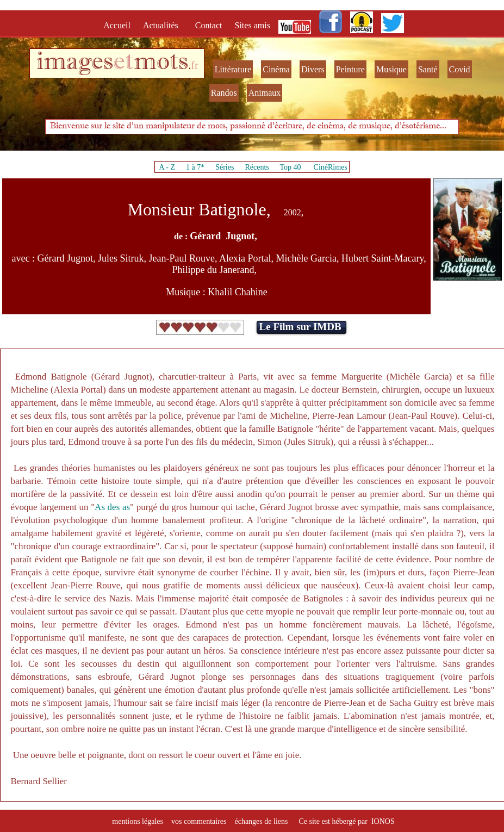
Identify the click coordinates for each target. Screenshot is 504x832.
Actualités (164, 25)
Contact (210, 25)
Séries (225, 167)
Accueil (119, 25)
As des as (112, 507)
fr (194, 65)
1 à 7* (195, 167)
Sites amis (253, 25)
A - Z (167, 167)
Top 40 (290, 167)
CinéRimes (331, 167)
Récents (257, 167)
